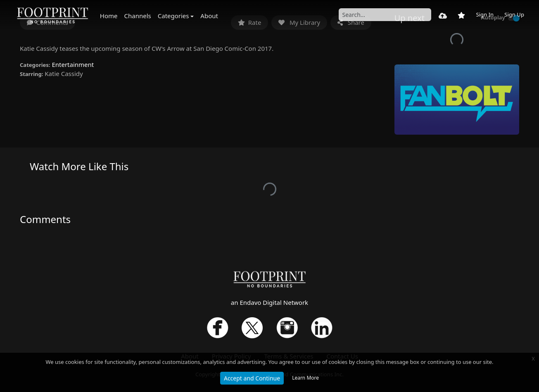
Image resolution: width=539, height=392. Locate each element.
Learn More (305, 378)
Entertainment (73, 64)
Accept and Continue (252, 378)
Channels (138, 16)
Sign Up (514, 14)
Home (109, 16)
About (209, 16)
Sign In (485, 14)
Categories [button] (173, 16)
